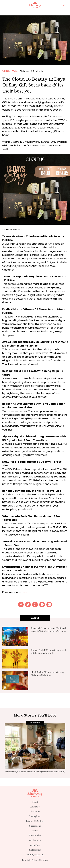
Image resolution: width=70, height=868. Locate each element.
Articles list (38, 71)
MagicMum (35, 845)
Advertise (35, 807)
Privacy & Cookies (35, 821)
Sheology (44, 860)
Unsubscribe (35, 835)
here (25, 592)
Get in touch (35, 840)
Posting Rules (35, 816)
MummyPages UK (35, 855)
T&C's (35, 831)
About (35, 802)
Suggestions (35, 826)
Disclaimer (35, 811)
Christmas (10, 71)
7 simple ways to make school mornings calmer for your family (35, 772)
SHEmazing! (35, 850)
